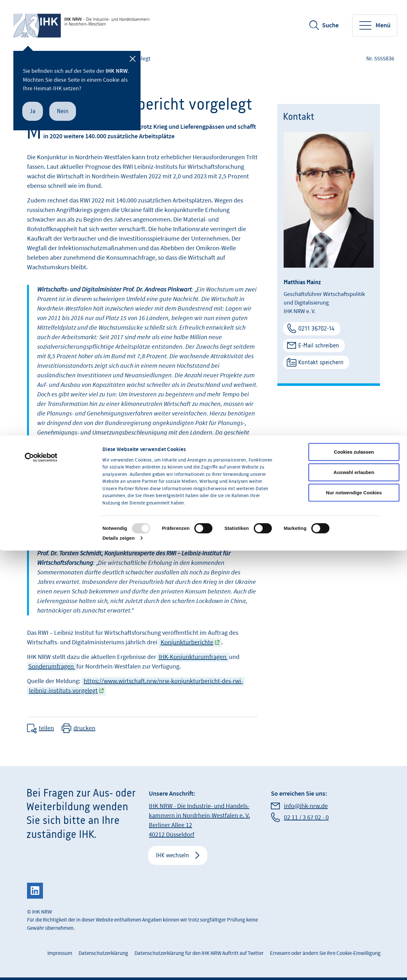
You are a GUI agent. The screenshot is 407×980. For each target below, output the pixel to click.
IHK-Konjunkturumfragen (193, 657)
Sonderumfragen (52, 667)
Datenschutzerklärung (103, 953)
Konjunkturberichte (187, 642)
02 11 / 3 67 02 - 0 (306, 818)
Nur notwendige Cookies (354, 547)
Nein (63, 111)
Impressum (60, 953)
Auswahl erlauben (354, 527)
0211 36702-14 (316, 329)
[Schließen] (133, 59)
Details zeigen (118, 593)
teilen (46, 728)
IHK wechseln (172, 855)
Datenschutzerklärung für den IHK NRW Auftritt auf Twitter (199, 953)
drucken (84, 728)
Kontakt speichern (321, 362)
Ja (33, 111)
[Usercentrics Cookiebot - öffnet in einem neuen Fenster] (41, 512)
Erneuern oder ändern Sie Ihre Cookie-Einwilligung (325, 953)
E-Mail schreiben (319, 345)
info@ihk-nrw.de (306, 806)
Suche (330, 25)
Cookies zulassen (354, 507)
